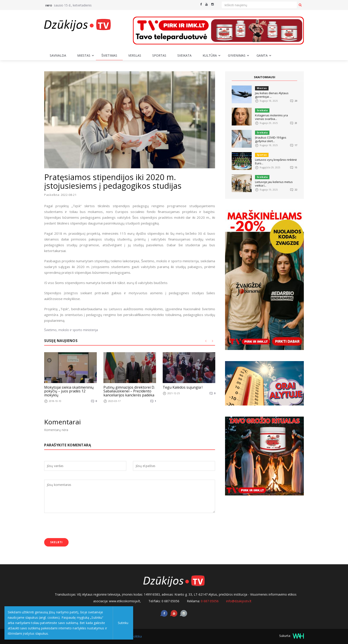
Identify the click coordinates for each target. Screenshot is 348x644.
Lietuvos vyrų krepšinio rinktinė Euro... (276, 161)
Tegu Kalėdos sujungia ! (183, 387)
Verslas (135, 55)
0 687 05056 (210, 601)
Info (49, 5)
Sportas (159, 55)
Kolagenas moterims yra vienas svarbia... (271, 117)
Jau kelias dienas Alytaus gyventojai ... (272, 95)
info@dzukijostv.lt (239, 601)
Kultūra (210, 55)
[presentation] (78, 526)
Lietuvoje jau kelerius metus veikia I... (274, 184)
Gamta (262, 55)
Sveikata (184, 55)
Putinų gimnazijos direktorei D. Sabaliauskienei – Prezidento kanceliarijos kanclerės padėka (129, 391)
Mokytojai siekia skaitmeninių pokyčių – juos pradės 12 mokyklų (69, 391)
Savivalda (58, 55)
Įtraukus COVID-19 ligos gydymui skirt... (271, 139)
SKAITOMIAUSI (265, 77)
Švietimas (109, 55)
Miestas (84, 55)
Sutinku (122, 623)
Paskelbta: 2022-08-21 (60, 195)
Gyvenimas (237, 55)
